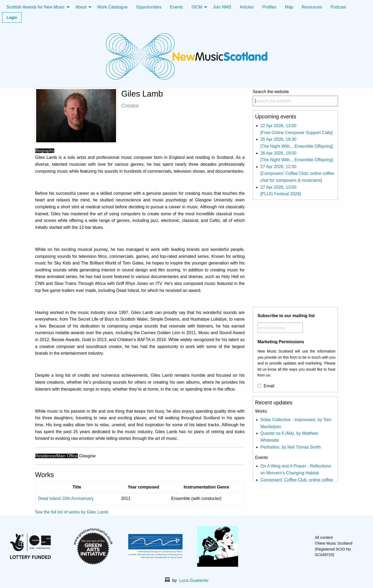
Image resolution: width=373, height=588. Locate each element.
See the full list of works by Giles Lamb (72, 512)
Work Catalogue (112, 7)
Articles (247, 7)
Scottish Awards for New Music (36, 7)
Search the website (295, 98)
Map (289, 7)
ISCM (197, 7)
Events (177, 7)
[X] (284, 546)
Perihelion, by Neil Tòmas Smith (291, 447)
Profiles (269, 7)
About (81, 7)
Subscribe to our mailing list (286, 316)
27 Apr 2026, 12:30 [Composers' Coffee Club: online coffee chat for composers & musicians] (297, 173)
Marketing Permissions (281, 342)
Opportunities (149, 7)
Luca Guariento (194, 580)
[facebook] (275, 546)
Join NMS (222, 7)
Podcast (338, 7)
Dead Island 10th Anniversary (66, 498)
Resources (312, 7)
